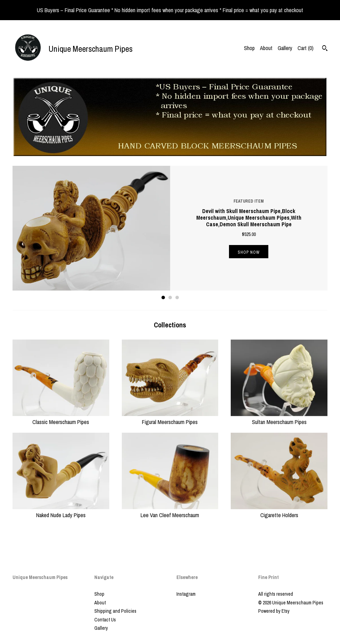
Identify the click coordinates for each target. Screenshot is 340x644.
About (266, 48)
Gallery (285, 48)
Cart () (306, 48)
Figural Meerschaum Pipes (170, 418)
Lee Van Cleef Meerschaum (170, 511)
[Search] (325, 49)
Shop (249, 48)
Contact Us (105, 620)
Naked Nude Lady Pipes (61, 511)
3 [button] (177, 297)
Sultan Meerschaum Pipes (279, 418)
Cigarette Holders (279, 511)
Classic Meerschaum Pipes (61, 418)
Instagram (186, 594)
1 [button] (163, 297)
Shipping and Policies (115, 611)
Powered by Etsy (274, 611)
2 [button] (170, 297)
